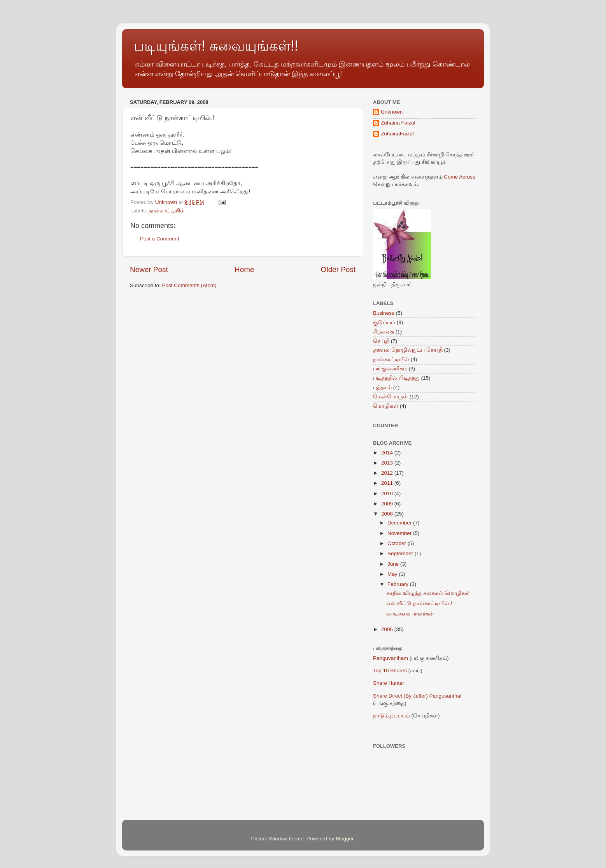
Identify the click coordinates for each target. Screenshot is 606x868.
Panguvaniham (391, 658)
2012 (388, 473)
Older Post (338, 269)
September (401, 553)
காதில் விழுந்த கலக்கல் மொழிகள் (428, 593)
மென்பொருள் (391, 397)
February (399, 584)
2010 (388, 494)
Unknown (392, 112)
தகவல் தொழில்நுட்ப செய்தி (408, 350)
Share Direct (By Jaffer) (400, 696)
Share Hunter (389, 683)
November (400, 533)
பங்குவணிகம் (390, 369)
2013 (388, 463)
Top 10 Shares (390, 671)
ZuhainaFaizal (397, 134)
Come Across (459, 177)
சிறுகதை (384, 332)
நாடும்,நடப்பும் (391, 716)
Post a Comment (160, 239)
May (393, 574)
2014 (388, 453)
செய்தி (381, 341)
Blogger (345, 839)
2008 (388, 514)
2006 (388, 629)
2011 (388, 483)
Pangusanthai (446, 696)
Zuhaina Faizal (398, 123)
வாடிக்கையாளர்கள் (410, 614)
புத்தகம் (382, 387)
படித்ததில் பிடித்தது (396, 378)
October (398, 543)
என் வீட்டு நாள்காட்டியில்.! (419, 603)
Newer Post (149, 269)
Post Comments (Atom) (189, 285)
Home (244, 269)
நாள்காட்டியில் (167, 211)
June (394, 564)
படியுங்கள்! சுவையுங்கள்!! (216, 46)
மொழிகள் (386, 406)
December (400, 523)
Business (384, 313)
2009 (388, 504)
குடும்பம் (384, 322)
